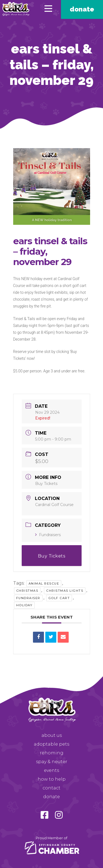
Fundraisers (48, 535)
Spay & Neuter (52, 762)
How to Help (52, 779)
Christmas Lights (65, 591)
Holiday (24, 605)
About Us (52, 735)
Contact (51, 788)
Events (51, 770)
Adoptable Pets (51, 744)
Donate (82, 9)
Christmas (27, 591)
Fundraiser (28, 598)
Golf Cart (59, 598)
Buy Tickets (46, 484)
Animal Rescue (44, 584)
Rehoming (52, 753)
